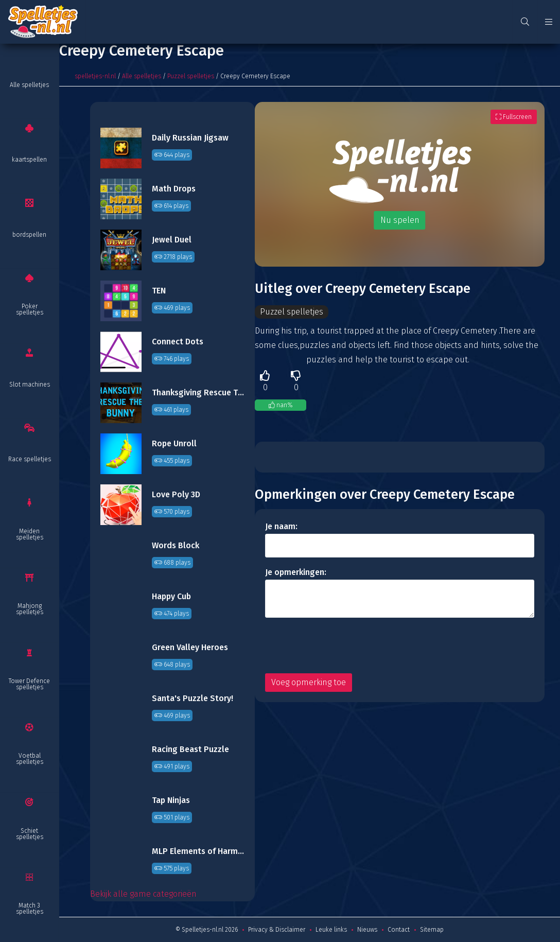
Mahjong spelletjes (30, 609)
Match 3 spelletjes (30, 909)
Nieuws (367, 930)
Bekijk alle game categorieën (143, 894)
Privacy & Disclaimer (277, 930)
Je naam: (281, 526)
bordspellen (29, 235)
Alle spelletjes (29, 85)
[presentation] (343, 646)
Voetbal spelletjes (30, 759)
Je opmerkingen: (296, 572)
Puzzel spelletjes (191, 76)
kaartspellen (29, 160)
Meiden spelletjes (30, 534)
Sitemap (432, 930)
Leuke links (331, 930)
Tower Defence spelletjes (29, 684)
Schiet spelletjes (30, 834)
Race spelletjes (30, 459)
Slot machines (30, 385)
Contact (399, 930)
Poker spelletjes (30, 309)
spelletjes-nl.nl (95, 76)
